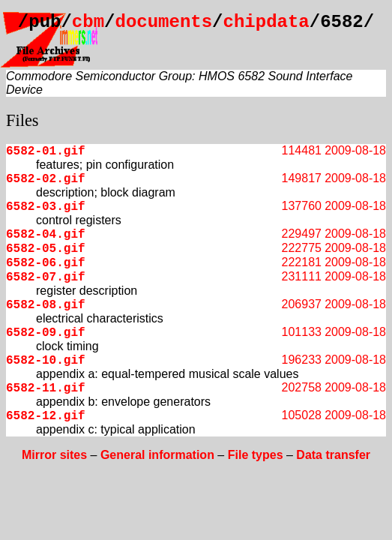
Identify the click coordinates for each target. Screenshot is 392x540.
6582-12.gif (46, 416)
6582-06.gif (46, 263)
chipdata (266, 22)
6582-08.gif (46, 305)
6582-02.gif (46, 179)
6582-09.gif (46, 333)
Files (22, 120)
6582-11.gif (46, 388)
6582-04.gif (46, 235)
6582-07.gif (46, 277)
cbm (88, 22)
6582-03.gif (46, 207)
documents (163, 22)
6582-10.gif (46, 361)
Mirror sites (54, 455)
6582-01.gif (46, 151)
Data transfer (333, 455)
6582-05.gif (46, 249)
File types (256, 455)
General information (157, 455)
